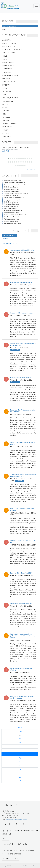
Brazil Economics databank (13, 183)
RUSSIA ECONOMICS (10, 124)
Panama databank (10, 206)
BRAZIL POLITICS (9, 46)
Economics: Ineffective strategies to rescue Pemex (23, 411)
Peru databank (9, 208)
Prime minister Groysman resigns (21, 604)
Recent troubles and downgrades (21, 313)
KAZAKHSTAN (8, 101)
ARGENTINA (7, 40)
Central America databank (13, 185)
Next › (20, 777)
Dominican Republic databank (14, 193)
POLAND (6, 120)
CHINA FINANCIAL (9, 66)
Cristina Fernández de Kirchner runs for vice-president (22, 697)
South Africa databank (12, 217)
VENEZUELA (7, 136)
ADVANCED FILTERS (10, 243)
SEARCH (6, 239)
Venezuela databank (11, 223)
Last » (20, 781)
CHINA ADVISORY (9, 62)
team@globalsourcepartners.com (16, 820)
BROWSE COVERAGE (11, 859)
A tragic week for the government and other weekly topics (23, 475)
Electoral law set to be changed (21, 377)
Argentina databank (11, 180)
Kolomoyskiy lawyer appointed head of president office (23, 344)
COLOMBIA (7, 72)
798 (20, 769)
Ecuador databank (10, 195)
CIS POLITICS (7, 69)
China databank (9, 189)
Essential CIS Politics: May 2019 (21, 573)
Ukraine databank (10, 221)
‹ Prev (20, 731)
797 (20, 766)
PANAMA (6, 111)
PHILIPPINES (7, 117)
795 (20, 758)
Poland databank (10, 213)
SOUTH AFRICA (8, 127)
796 (20, 762)
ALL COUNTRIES (9, 236)
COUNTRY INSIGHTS (10, 26)
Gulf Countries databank (13, 198)
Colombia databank (11, 191)
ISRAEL (5, 95)
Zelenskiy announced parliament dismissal (21, 669)
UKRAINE (6, 133)
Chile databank (9, 187)
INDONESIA (7, 91)
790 (20, 739)
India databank (9, 202)
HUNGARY (6, 85)
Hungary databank (10, 200)
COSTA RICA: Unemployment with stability (22, 510)
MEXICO (5, 104)
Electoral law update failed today (21, 282)
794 (20, 754)
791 (20, 743)
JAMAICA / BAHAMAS (10, 98)
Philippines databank (11, 210)
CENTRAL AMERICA (9, 53)
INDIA (5, 88)
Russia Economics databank (13, 215)
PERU (4, 114)
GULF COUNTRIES (9, 82)
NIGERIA (6, 107)
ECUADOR (6, 79)
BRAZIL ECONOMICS (10, 43)
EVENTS (5, 29)
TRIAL (5, 839)
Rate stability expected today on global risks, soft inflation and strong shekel (22, 636)
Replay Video (6, 151)
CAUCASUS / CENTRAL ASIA (12, 50)
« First (20, 727)
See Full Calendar (33, 170)
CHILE (5, 56)
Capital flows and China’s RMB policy (23, 250)
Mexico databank (10, 204)
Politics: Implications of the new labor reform (23, 443)
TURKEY (5, 130)
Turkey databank (10, 219)
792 (20, 746)
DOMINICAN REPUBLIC (11, 75)
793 (20, 750)
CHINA (5, 59)
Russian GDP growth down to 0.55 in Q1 (23, 542)
